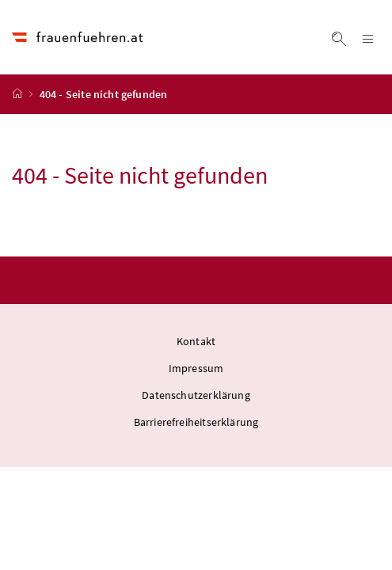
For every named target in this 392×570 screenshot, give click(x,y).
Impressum (196, 368)
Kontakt (196, 341)
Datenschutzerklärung (196, 395)
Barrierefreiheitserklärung (196, 422)
